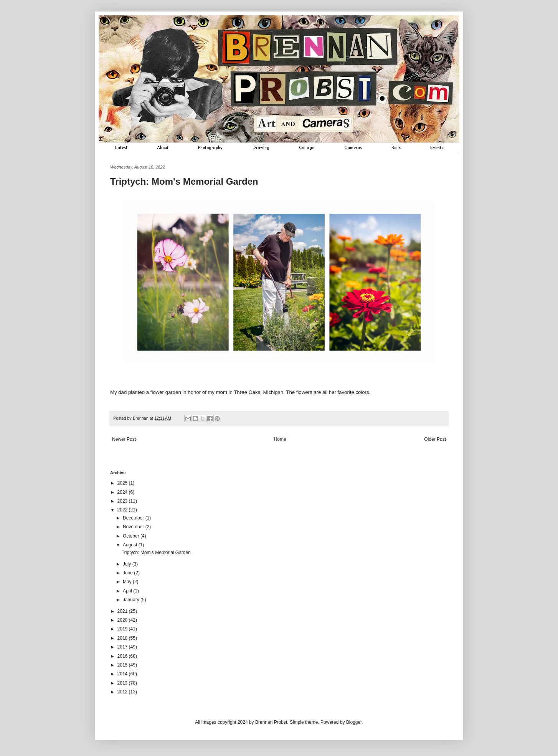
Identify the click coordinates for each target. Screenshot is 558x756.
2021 (123, 611)
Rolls (396, 148)
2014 (123, 674)
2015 (123, 665)
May (128, 582)
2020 (123, 620)
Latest (121, 148)
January (132, 600)
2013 (123, 683)
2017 (123, 647)
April (128, 591)
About (163, 148)
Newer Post (124, 439)
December (134, 518)
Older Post (435, 439)
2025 (123, 483)
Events (437, 148)
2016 (123, 656)
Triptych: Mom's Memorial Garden (156, 553)
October (132, 536)
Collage (307, 148)
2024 (123, 492)
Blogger (354, 722)
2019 (123, 629)
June (128, 573)
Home (280, 439)
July (128, 564)
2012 (123, 692)
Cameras (353, 148)
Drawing (261, 148)
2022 (123, 510)
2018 (123, 638)
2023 (123, 501)
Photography (210, 148)
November (134, 527)
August (131, 545)
